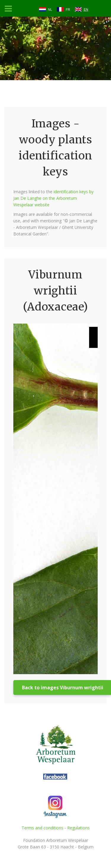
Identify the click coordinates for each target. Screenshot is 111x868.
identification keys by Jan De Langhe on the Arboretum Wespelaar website (53, 198)
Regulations (78, 828)
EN (86, 9)
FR (68, 9)
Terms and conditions (42, 828)
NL (50, 9)
